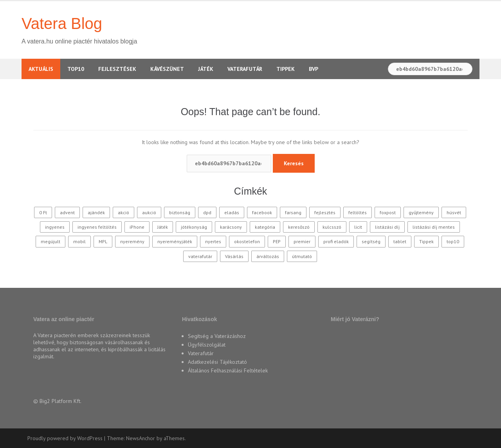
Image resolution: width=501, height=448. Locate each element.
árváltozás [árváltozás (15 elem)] (268, 256)
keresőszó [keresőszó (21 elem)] (299, 227)
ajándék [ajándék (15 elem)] (96, 212)
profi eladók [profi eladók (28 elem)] (336, 241)
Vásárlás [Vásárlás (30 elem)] (234, 256)
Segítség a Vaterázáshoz (217, 336)
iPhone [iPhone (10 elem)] (137, 227)
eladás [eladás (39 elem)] (232, 212)
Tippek (286, 69)
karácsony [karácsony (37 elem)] (231, 227)
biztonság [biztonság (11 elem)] (180, 212)
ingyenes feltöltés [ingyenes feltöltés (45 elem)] (97, 227)
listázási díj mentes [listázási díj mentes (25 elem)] (434, 227)
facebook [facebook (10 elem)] (262, 212)
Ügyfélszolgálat (207, 345)
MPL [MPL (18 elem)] (103, 241)
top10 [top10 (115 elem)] (453, 241)
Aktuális (41, 69)
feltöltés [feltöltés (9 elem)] (358, 212)
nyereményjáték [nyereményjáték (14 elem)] (175, 241)
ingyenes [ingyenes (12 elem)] (55, 227)
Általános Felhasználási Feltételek (228, 370)
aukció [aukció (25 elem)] (149, 212)
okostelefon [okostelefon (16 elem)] (247, 241)
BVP (314, 69)
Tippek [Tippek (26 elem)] (426, 241)
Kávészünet (167, 69)
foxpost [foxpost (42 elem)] (388, 212)
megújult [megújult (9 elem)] (50, 241)
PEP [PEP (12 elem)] (277, 241)
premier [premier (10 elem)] (302, 241)
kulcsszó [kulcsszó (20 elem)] (332, 227)
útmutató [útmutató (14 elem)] (302, 256)
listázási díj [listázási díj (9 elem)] (387, 227)
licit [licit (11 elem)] (358, 227)
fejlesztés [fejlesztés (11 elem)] (325, 212)
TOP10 (76, 69)
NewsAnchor (141, 438)
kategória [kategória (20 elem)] (265, 227)
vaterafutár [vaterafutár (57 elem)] (200, 256)
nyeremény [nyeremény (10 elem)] (132, 241)
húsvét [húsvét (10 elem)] (454, 212)
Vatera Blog (62, 23)
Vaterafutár (245, 69)
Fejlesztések (117, 69)
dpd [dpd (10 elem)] (207, 212)
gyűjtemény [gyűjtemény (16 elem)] (421, 212)
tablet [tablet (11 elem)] (400, 241)
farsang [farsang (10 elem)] (293, 212)
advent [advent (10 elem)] (67, 212)
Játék (206, 69)
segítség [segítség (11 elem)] (371, 241)
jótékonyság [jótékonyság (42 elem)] (194, 227)
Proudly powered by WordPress (65, 438)
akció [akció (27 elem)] (123, 212)
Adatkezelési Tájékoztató (217, 362)
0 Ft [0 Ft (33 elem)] (43, 212)
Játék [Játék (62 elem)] (163, 227)
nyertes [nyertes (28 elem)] (213, 241)
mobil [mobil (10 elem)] (79, 241)
